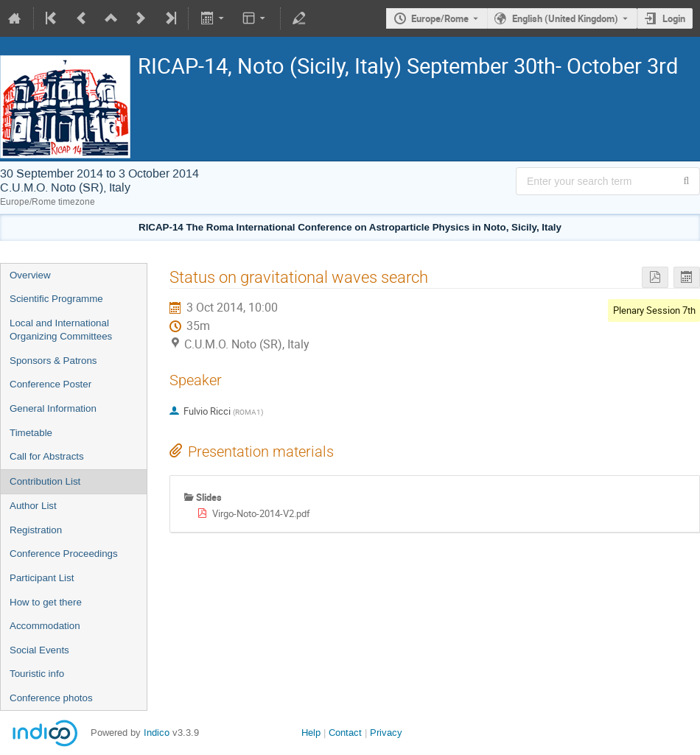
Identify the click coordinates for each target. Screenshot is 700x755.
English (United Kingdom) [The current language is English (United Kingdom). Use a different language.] (565, 18)
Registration (36, 530)
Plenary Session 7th (654, 310)
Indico (157, 733)
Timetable (31, 433)
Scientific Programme (56, 299)
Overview (30, 275)
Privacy (386, 733)
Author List (33, 506)
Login (674, 18)
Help (311, 733)
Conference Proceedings (64, 554)
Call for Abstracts (47, 456)
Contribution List (45, 481)
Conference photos (51, 698)
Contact (345, 733)
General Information (53, 408)
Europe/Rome (440, 18)
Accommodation (45, 626)
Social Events (39, 650)
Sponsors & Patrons (53, 361)
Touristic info (37, 674)
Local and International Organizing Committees (61, 330)
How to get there (46, 602)
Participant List (42, 578)
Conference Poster (50, 384)
